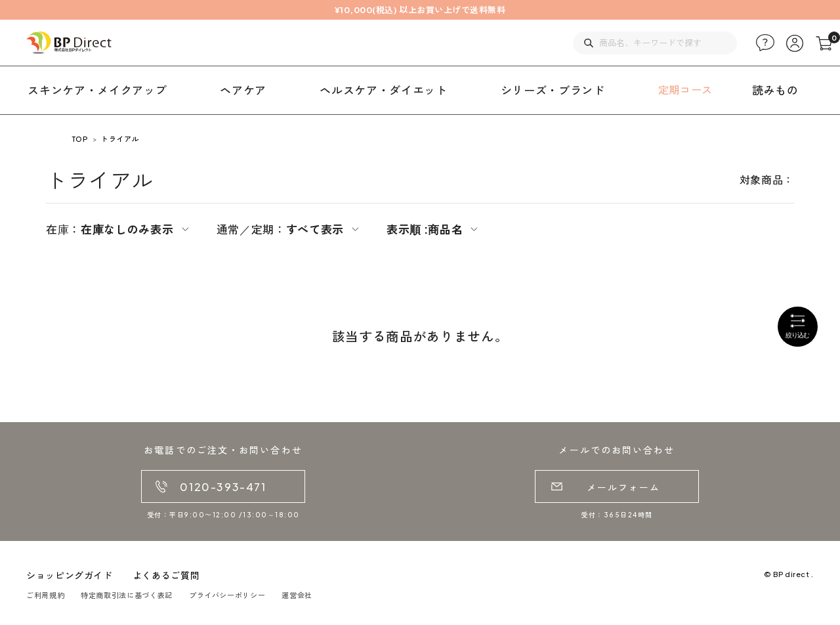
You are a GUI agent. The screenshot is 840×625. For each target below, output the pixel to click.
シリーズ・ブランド (553, 90)
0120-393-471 (223, 487)
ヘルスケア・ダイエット (383, 90)
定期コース (685, 90)
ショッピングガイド (70, 575)
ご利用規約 (45, 595)
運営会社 (297, 595)
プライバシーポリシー (227, 595)
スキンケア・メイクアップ (97, 90)
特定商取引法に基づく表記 (127, 595)
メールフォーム (624, 487)
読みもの (775, 90)
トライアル (120, 139)
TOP (80, 139)
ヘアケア (243, 90)
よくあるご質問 (166, 575)
